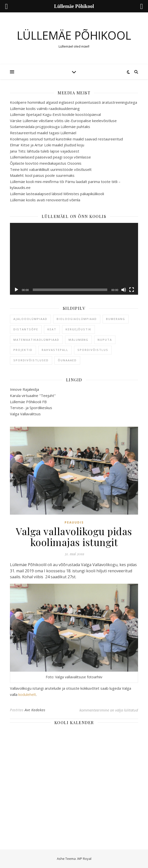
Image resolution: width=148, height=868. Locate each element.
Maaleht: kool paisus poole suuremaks (42, 175)
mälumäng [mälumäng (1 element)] (78, 340)
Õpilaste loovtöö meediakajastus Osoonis (46, 163)
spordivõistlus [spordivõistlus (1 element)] (93, 350)
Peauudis (74, 522)
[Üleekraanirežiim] (132, 290)
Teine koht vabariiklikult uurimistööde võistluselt (51, 169)
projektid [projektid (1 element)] (23, 350)
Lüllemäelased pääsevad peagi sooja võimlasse (50, 157)
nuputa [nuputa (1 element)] (105, 340)
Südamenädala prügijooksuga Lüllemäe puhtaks (50, 127)
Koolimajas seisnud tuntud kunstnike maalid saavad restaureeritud (66, 139)
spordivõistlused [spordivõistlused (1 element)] (31, 360)
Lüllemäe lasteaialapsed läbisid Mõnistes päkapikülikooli (57, 194)
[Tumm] (124, 290)
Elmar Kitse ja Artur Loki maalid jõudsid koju (47, 145)
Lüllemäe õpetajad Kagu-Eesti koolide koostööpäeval (55, 114)
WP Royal (84, 859)
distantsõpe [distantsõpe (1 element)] (26, 329)
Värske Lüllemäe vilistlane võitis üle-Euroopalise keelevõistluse (63, 121)
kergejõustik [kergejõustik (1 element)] (78, 329)
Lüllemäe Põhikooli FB (28, 402)
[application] (74, 259)
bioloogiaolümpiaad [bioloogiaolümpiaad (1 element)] (77, 319)
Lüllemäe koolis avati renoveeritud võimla (45, 200)
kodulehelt (27, 694)
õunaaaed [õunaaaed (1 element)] (67, 360)
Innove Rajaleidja (24, 389)
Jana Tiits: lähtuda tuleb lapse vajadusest (45, 151)
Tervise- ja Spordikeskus (31, 408)
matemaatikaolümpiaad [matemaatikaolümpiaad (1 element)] (36, 340)
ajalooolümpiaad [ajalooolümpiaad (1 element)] (30, 319)
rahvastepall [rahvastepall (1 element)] (55, 350)
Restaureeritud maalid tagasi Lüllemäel (43, 133)
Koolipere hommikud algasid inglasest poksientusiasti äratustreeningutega (74, 102)
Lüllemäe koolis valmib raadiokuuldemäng (45, 108)
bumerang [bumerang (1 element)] (116, 319)
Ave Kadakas (35, 710)
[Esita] (16, 290)
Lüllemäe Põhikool (74, 35)
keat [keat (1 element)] (52, 329)
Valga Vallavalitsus (25, 414)
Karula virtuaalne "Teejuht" (33, 395)
